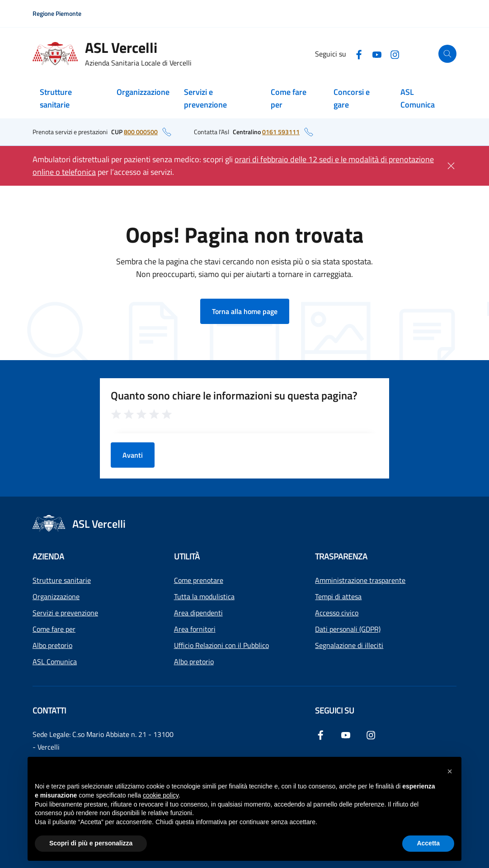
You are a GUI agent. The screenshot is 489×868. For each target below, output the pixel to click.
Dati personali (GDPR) (348, 629)
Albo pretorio (52, 645)
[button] (450, 771)
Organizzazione (143, 92)
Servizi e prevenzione (205, 98)
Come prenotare (199, 580)
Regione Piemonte (57, 13)
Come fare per (289, 98)
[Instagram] (395, 54)
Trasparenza (341, 556)
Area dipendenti (198, 613)
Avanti (133, 455)
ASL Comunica (418, 98)
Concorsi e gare (352, 98)
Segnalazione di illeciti (349, 645)
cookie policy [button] (161, 795)
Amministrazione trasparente (360, 580)
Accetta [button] (428, 843)
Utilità (187, 556)
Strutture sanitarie (56, 98)
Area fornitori (195, 629)
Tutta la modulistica (204, 596)
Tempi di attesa (338, 596)
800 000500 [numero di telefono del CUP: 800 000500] (141, 132)
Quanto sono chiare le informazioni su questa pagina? (234, 395)
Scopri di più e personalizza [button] (91, 843)
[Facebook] (359, 54)
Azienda (48, 556)
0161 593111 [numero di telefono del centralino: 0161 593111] (281, 132)
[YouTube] (377, 54)
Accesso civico (337, 613)
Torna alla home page (245, 311)
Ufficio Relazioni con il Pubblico (221, 645)
